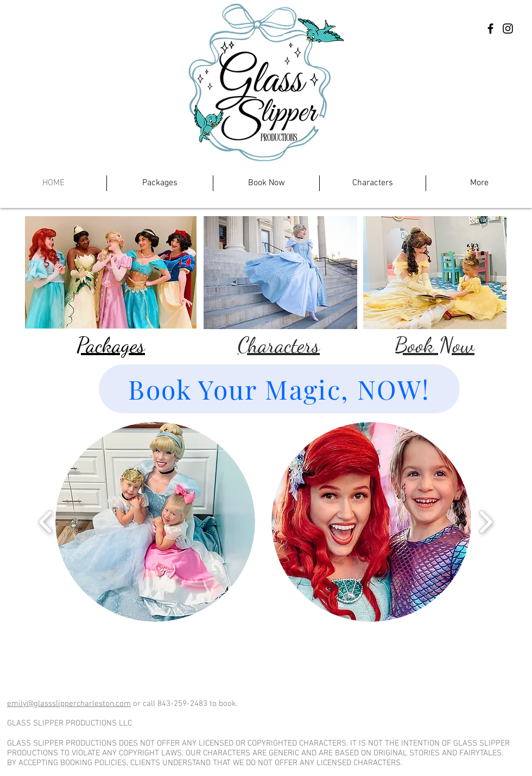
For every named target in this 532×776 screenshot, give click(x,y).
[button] (155, 522)
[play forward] (486, 522)
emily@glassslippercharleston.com (69, 704)
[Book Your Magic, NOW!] (279, 389)
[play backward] (46, 522)
